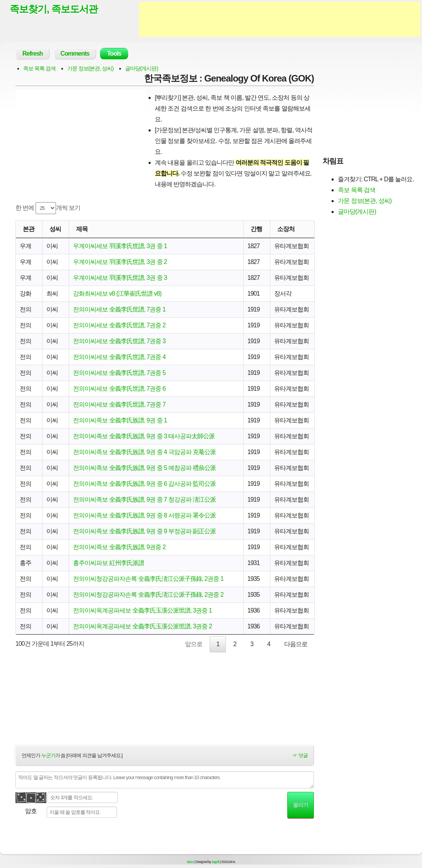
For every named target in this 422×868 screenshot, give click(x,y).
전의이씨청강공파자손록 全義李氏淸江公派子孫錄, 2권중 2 (148, 595)
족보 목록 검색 (39, 68)
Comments (75, 54)
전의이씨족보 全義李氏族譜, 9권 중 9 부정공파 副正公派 (144, 531)
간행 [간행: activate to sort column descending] (256, 229)
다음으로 (296, 644)
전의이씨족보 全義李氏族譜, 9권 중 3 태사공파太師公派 (144, 436)
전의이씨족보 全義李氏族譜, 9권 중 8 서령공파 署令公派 (144, 515)
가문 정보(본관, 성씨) (90, 68)
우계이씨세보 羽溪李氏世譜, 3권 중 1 (120, 246)
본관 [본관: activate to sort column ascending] (29, 229)
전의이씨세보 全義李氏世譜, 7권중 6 (119, 389)
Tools (114, 54)
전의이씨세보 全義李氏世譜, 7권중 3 (119, 341)
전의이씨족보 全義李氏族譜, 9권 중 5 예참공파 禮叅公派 (144, 468)
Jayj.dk (216, 862)
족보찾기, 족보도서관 (54, 9)
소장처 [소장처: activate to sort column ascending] (286, 229)
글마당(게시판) (142, 68)
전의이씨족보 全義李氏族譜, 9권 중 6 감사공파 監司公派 (144, 484)
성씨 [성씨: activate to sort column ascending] (55, 229)
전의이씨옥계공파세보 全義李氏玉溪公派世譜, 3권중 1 (142, 610)
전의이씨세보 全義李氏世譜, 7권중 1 (119, 309)
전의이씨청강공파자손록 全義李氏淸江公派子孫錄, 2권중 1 (148, 579)
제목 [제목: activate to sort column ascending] (82, 229)
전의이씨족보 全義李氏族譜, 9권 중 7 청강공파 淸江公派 (144, 500)
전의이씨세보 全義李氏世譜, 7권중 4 (119, 357)
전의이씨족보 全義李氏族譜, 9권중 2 (119, 547)
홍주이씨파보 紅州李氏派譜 (108, 563)
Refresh (33, 54)
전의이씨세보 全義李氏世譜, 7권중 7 (119, 404)
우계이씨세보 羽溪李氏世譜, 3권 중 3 (120, 278)
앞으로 (194, 644)
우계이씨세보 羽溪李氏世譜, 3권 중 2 (120, 262)
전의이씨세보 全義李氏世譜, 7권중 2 (119, 325)
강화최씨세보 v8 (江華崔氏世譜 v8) (117, 294)
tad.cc (191, 862)
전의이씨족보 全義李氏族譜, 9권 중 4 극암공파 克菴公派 (144, 452)
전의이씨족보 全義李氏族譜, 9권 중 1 (120, 420)
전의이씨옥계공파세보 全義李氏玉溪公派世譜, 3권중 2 (142, 626)
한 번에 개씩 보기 (48, 208)
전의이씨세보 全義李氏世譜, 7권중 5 (119, 373)
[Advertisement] (280, 19)
